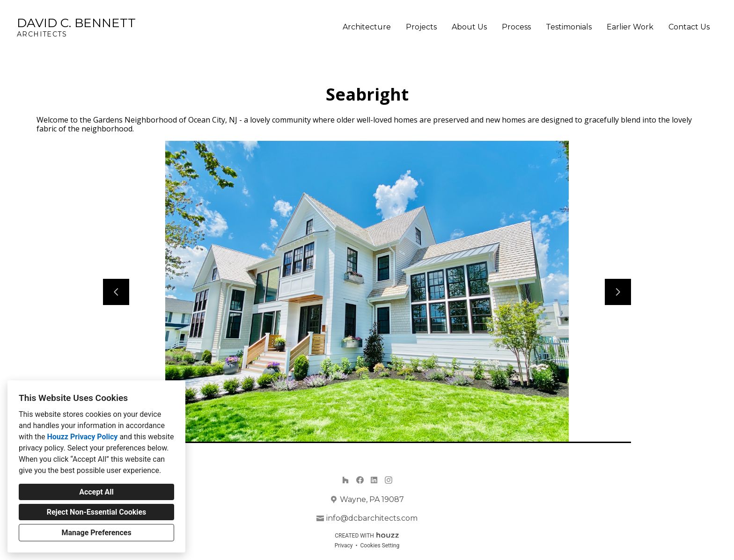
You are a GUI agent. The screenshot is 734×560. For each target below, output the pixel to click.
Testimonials (569, 27)
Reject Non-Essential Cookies (97, 512)
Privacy (344, 545)
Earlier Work (630, 27)
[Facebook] (360, 480)
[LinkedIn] (374, 480)
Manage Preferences (96, 533)
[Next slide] (618, 292)
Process (516, 27)
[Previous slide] (116, 292)
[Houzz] (345, 480)
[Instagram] (388, 480)
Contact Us (689, 27)
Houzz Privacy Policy (82, 437)
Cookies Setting (380, 545)
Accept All (96, 492)
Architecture (367, 27)
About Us (469, 27)
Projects (421, 27)
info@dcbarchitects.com (372, 518)
